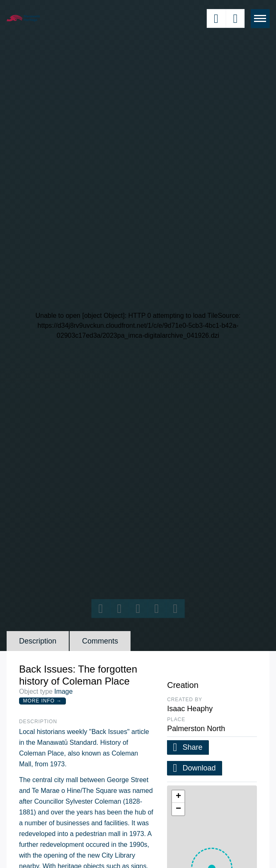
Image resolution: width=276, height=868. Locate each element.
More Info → (42, 701)
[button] (178, 797)
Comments (100, 641)
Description (38, 641)
